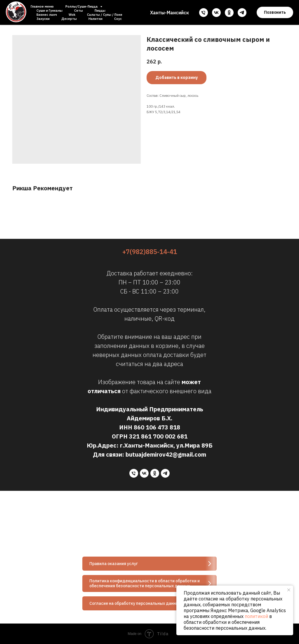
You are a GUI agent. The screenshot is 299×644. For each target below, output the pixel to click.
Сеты (79, 11)
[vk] (216, 13)
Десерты (69, 19)
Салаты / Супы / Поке (105, 15)
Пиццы (100, 11)
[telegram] (242, 13)
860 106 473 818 (157, 427)
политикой (256, 616)
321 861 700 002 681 (158, 436)
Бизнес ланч (47, 15)
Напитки (95, 19)
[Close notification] (289, 590)
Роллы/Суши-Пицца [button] (82, 6)
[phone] (204, 13)
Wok (72, 15)
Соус (118, 19)
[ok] (229, 13)
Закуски (43, 19)
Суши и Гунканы (49, 11)
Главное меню (42, 6)
